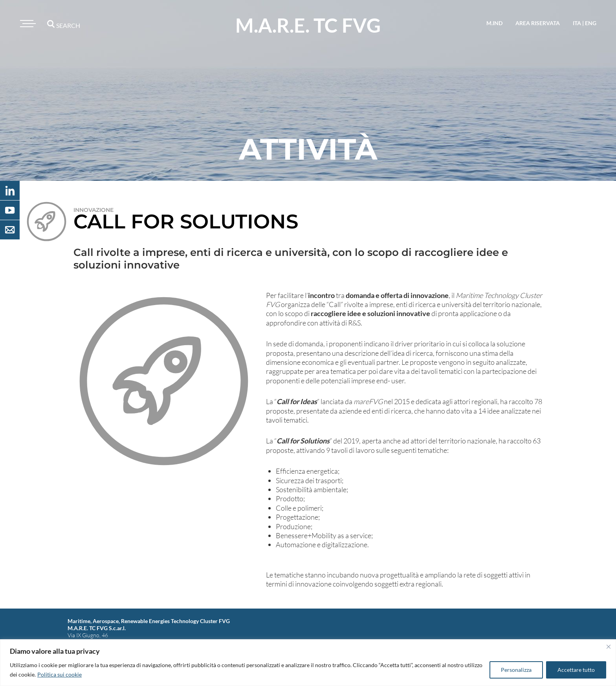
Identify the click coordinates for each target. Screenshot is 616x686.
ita (577, 23)
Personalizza (516, 670)
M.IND (494, 23)
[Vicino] (609, 647)
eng (591, 23)
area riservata (538, 23)
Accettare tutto (576, 670)
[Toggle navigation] (27, 24)
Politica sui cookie (60, 674)
